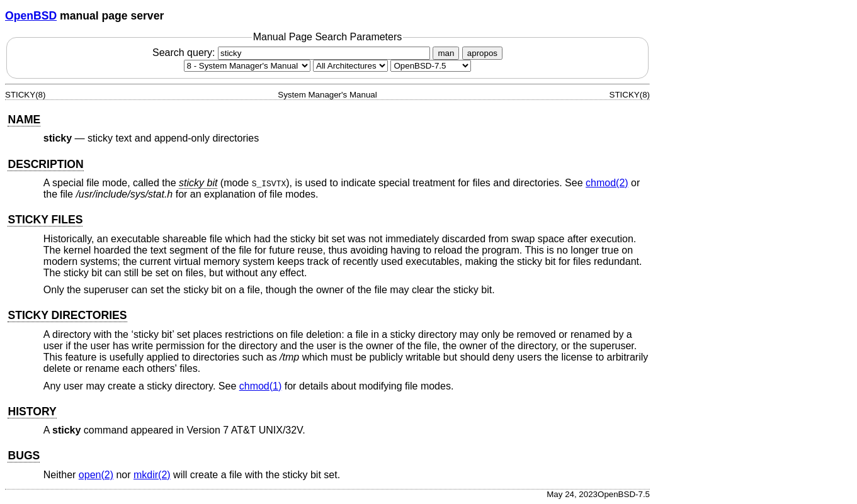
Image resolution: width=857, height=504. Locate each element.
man (446, 53)
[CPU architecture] (350, 66)
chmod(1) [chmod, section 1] (261, 386)
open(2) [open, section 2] (96, 475)
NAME (24, 120)
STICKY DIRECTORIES (67, 315)
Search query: (293, 53)
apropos (482, 53)
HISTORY (32, 412)
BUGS (24, 456)
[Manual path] (431, 66)
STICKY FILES (45, 220)
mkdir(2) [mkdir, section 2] (152, 475)
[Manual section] (247, 66)
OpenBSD (31, 16)
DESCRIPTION (45, 164)
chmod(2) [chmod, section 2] (607, 183)
